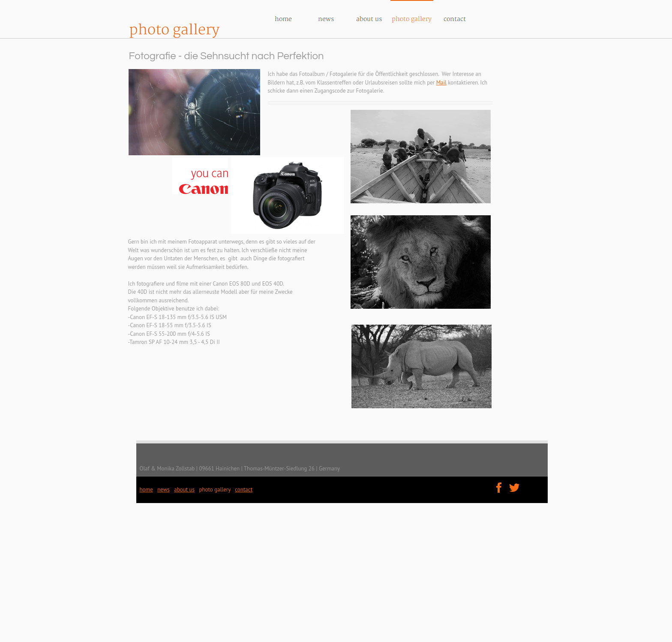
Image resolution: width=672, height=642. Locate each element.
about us (184, 490)
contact (244, 490)
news (163, 490)
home (146, 490)
